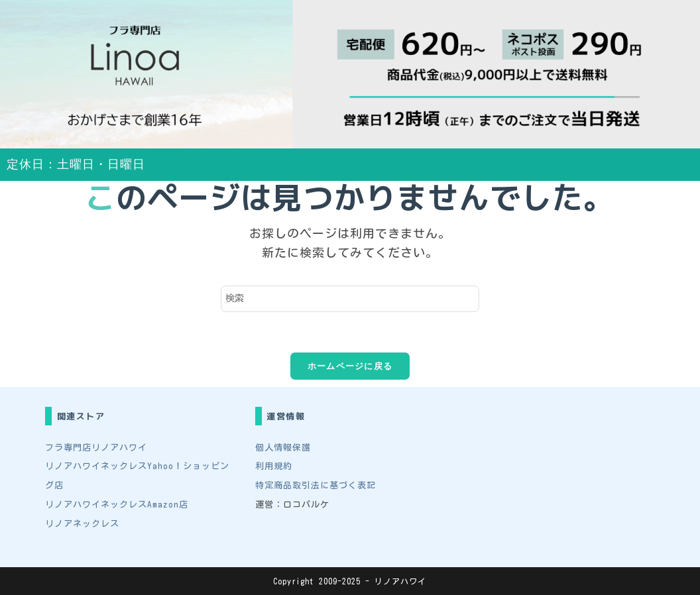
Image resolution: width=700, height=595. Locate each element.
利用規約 (274, 466)
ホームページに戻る (350, 366)
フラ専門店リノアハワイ (96, 448)
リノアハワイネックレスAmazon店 (117, 505)
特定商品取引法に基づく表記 (316, 485)
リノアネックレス (82, 524)
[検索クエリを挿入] (350, 299)
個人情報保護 (283, 448)
